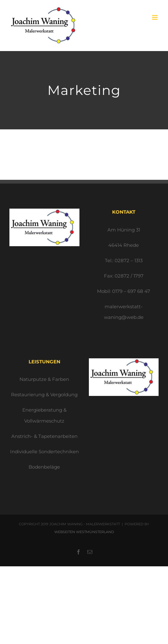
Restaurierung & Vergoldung (44, 395)
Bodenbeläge (44, 467)
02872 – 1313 (129, 260)
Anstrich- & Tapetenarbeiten (44, 436)
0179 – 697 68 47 (131, 291)
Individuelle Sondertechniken (44, 452)
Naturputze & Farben (44, 379)
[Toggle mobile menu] (155, 17)
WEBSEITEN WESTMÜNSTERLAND (84, 532)
